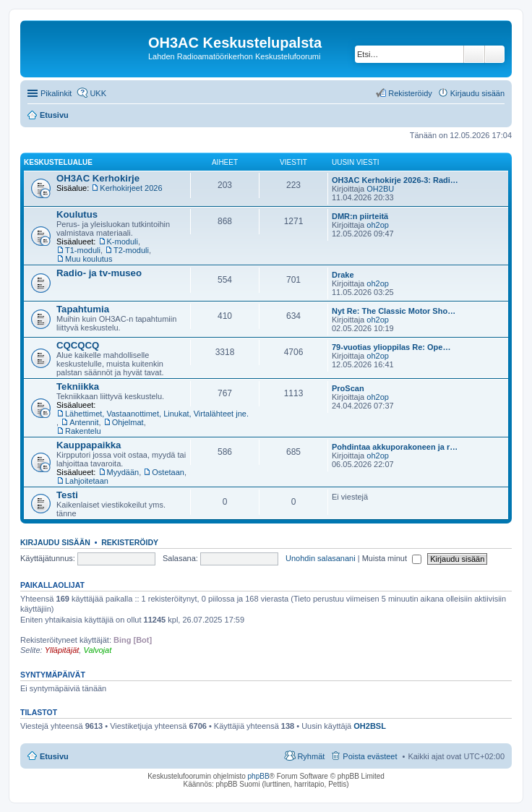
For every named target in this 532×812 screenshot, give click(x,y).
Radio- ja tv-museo (99, 273)
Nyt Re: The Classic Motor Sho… (394, 311)
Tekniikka (78, 386)
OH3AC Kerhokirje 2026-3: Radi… (395, 180)
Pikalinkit (56, 93)
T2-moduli (131, 250)
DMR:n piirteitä (360, 216)
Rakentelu (83, 431)
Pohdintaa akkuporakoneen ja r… (395, 447)
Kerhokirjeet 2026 (131, 188)
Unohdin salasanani (321, 558)
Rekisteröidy (130, 542)
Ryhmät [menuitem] (311, 756)
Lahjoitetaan (87, 481)
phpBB (259, 776)
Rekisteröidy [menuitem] (410, 93)
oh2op (378, 225)
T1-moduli (83, 250)
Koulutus (77, 214)
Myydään (123, 472)
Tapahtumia (83, 309)
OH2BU (380, 189)
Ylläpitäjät (62, 650)
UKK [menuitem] (98, 93)
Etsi (474, 54)
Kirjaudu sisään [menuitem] (477, 93)
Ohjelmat (128, 422)
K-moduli (123, 242)
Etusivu (54, 756)
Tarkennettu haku (495, 54)
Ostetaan (168, 472)
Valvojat (97, 650)
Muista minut (392, 558)
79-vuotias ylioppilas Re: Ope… (391, 347)
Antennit (84, 422)
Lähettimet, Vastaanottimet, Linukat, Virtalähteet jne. (157, 414)
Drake (343, 275)
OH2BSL (370, 726)
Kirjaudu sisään (55, 542)
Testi (67, 495)
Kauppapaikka (89, 445)
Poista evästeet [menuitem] (370, 756)
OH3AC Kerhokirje (98, 178)
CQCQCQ (78, 345)
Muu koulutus (89, 259)
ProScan (348, 388)
